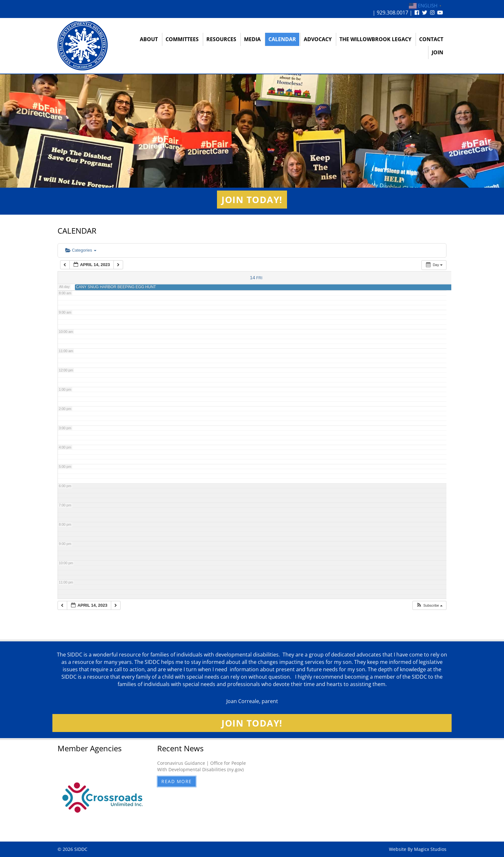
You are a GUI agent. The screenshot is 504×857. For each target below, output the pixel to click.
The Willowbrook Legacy (375, 39)
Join (437, 52)
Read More (177, 781)
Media (252, 39)
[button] (429, 606)
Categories (81, 250)
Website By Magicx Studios (418, 849)
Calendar (282, 39)
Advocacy (318, 39)
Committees (182, 39)
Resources (221, 39)
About (149, 39)
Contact (431, 39)
